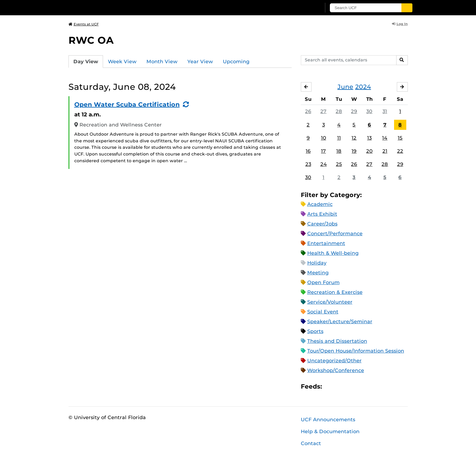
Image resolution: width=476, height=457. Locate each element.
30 (369, 111)
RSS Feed (351, 387)
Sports (315, 331)
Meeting (318, 273)
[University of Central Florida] (113, 7)
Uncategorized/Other (334, 361)
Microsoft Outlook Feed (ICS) (340, 387)
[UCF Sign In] (302, 8)
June (345, 87)
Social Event (323, 312)
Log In (400, 24)
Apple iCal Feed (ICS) (330, 387)
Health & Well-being (333, 253)
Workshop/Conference (336, 370)
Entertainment (326, 243)
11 (339, 138)
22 (400, 151)
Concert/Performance (335, 234)
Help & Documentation (330, 431)
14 (385, 138)
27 (323, 111)
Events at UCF (84, 24)
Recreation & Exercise (335, 292)
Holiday (317, 263)
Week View (122, 62)
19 (354, 151)
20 (369, 151)
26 (308, 111)
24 (324, 164)
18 (339, 151)
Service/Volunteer (330, 302)
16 (308, 151)
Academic (320, 204)
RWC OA (91, 40)
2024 (363, 87)
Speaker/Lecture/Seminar (340, 322)
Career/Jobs (322, 224)
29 (354, 111)
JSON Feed (371, 387)
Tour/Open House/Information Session (356, 351)
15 (400, 138)
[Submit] (407, 8)
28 (339, 111)
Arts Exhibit (322, 214)
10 (324, 138)
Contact (311, 443)
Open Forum (323, 282)
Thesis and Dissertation (337, 341)
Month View (162, 62)
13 (369, 138)
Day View (86, 62)
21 (385, 151)
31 (385, 111)
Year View (200, 62)
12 (354, 138)
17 (323, 151)
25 (339, 164)
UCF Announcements (328, 420)
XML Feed (361, 387)
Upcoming (236, 62)
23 (308, 164)
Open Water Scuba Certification (127, 104)
